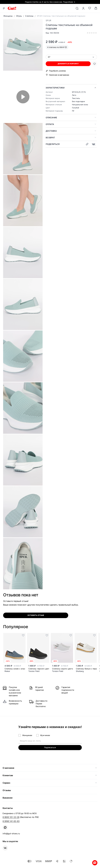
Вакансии (8, 798)
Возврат (50, 138)
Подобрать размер (57, 71)
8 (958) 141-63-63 (11, 821)
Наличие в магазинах (59, 75)
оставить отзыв (36, 615)
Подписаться (50, 747)
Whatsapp (95, 863)
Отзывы (7, 790)
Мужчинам (45, 735)
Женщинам (27, 735)
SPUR (48, 20)
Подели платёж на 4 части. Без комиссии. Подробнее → (50, 2)
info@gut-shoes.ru (11, 834)
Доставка (51, 131)
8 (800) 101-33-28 (11, 817)
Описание (51, 118)
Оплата (50, 124)
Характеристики (55, 88)
